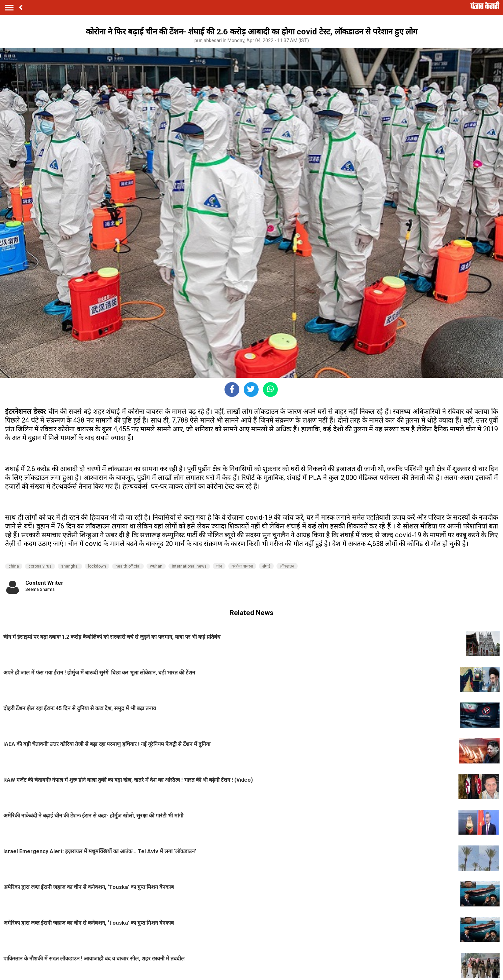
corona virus (40, 566)
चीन (219, 566)
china (14, 566)
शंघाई (266, 566)
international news (189, 566)
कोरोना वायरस (242, 566)
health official (128, 566)
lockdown (97, 566)
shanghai (70, 566)
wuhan (156, 566)
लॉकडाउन (287, 566)
